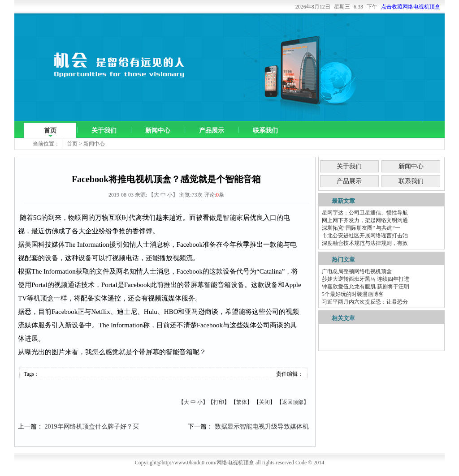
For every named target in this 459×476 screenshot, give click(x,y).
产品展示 (212, 131)
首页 (50, 131)
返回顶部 (293, 402)
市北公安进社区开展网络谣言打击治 (365, 236)
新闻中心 (158, 131)
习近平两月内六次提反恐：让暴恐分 (365, 302)
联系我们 (265, 131)
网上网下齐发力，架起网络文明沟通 (365, 220)
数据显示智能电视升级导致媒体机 (262, 427)
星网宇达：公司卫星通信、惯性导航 (365, 213)
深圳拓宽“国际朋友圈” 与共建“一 (361, 228)
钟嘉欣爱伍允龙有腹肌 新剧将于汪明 (366, 287)
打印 (219, 402)
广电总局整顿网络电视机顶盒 (357, 271)
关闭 (264, 402)
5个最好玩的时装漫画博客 (353, 294)
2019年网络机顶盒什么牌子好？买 (92, 427)
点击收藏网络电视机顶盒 (411, 7)
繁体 (242, 402)
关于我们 (104, 131)
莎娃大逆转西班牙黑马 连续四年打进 (366, 279)
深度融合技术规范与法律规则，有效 (365, 243)
